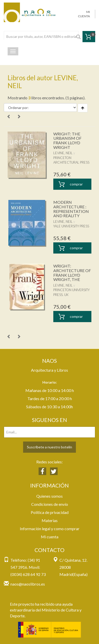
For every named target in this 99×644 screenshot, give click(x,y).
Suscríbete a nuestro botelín (49, 447)
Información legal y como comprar (50, 529)
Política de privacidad (50, 512)
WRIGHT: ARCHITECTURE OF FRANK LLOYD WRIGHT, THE (72, 273)
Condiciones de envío (50, 504)
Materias (50, 520)
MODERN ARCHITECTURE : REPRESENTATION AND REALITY (71, 209)
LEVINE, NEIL (63, 153)
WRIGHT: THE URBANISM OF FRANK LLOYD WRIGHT (67, 140)
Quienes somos (49, 496)
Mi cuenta (50, 537)
